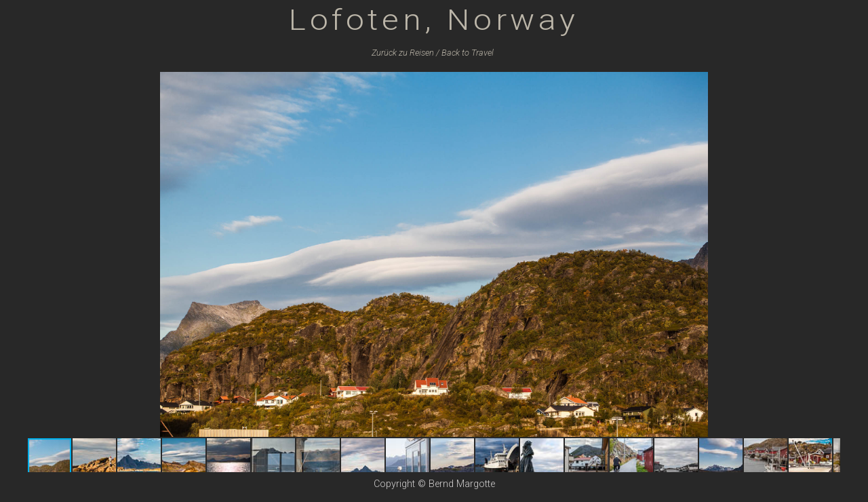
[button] (828, 84)
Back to (468, 53)
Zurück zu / (406, 53)
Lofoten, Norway (434, 19)
